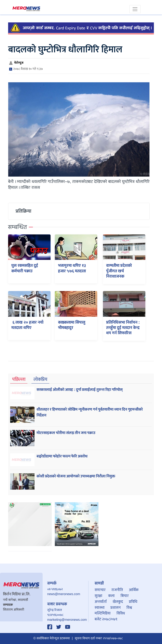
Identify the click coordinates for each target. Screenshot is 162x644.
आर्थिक (134, 590)
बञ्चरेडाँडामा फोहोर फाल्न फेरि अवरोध (62, 456)
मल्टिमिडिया (103, 613)
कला (111, 596)
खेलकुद (118, 602)
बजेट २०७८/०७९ (106, 619)
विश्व (129, 608)
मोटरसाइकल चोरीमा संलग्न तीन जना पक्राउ (66, 433)
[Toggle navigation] (135, 9)
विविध (121, 613)
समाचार (100, 590)
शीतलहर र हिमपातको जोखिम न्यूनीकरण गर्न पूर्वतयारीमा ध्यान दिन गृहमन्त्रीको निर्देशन (90, 412)
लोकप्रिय (40, 380)
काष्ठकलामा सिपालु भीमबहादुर (72, 325)
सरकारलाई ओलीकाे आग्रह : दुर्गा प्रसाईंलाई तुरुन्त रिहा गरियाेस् (80, 390)
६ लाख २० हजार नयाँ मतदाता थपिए (27, 325)
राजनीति (117, 590)
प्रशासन (116, 608)
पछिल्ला (19, 380)
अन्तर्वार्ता (101, 602)
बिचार (125, 596)
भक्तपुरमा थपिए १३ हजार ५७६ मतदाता (72, 268)
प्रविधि (133, 602)
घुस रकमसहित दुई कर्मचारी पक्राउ (25, 268)
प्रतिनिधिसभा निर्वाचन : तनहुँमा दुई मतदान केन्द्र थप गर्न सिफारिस (123, 328)
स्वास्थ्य (100, 608)
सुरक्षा (98, 596)
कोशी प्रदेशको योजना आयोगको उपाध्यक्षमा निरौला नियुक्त (76, 476)
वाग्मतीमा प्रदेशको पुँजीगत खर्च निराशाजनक (119, 271)
